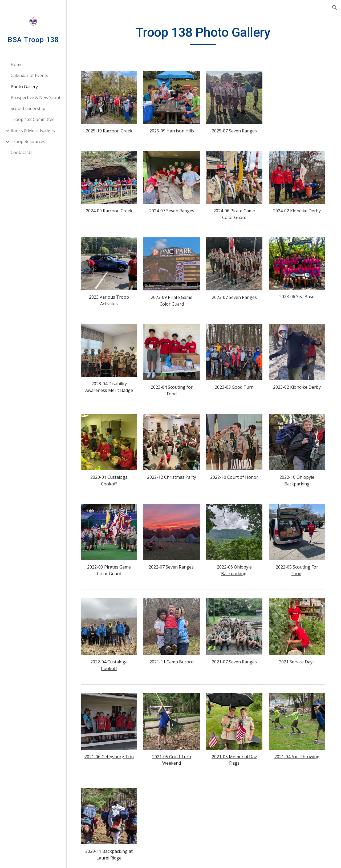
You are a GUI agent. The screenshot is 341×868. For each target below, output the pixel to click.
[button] (335, 7)
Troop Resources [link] (28, 141)
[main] (204, 35)
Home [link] (17, 64)
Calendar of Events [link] (29, 75)
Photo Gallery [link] (24, 87)
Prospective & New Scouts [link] (37, 98)
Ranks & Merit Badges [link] (33, 131)
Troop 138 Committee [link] (33, 119)
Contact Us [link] (22, 152)
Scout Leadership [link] (28, 108)
